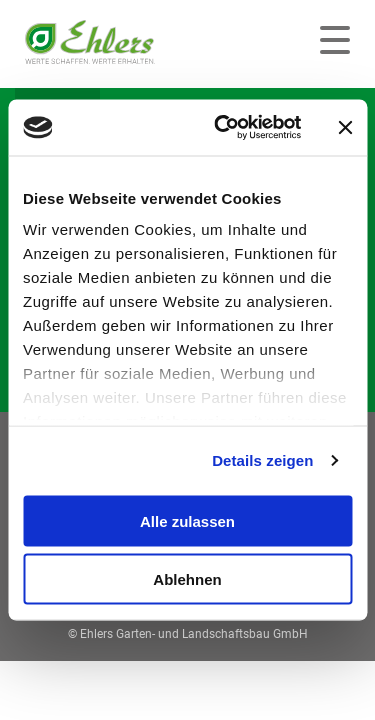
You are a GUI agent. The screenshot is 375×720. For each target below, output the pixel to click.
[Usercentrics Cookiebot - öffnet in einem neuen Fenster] (223, 128)
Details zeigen (262, 460)
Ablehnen (187, 579)
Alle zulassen (187, 520)
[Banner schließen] (345, 127)
